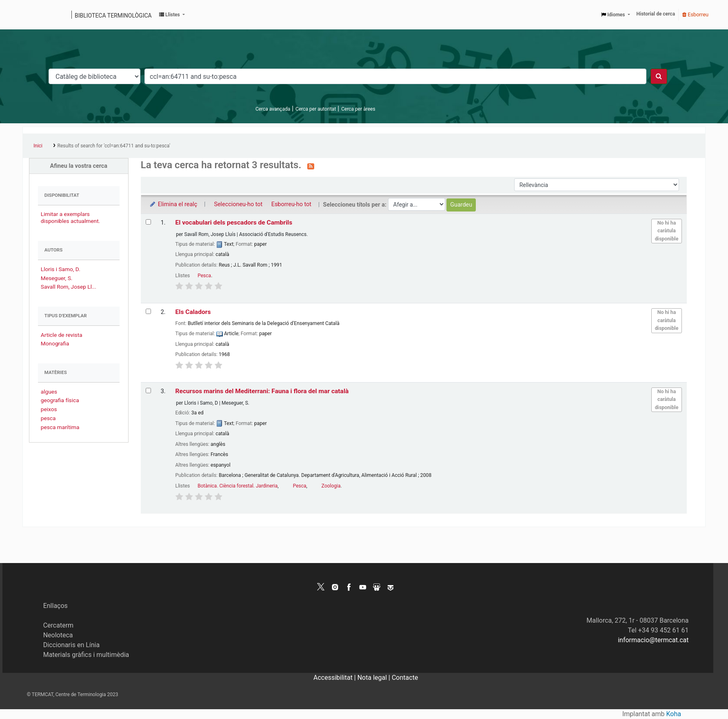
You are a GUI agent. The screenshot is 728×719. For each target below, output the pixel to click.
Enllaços (55, 606)
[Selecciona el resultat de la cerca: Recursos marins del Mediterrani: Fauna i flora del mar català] (148, 391)
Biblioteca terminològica (113, 16)
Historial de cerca (656, 14)
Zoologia (331, 486)
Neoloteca (58, 635)
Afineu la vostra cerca (79, 166)
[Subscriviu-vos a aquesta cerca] (311, 166)
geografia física (60, 400)
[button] (172, 15)
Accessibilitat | (335, 678)
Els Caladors (193, 312)
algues (49, 392)
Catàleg (32, 15)
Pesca (204, 276)
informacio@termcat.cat (653, 640)
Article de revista (62, 335)
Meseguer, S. (57, 278)
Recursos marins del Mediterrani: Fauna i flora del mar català (262, 391)
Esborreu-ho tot (291, 204)
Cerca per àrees (358, 109)
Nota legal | (375, 678)
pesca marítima (60, 427)
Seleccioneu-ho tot (238, 204)
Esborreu (695, 14)
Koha (674, 714)
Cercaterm (58, 625)
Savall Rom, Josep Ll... (69, 287)
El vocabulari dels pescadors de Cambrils (234, 223)
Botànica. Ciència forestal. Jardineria (237, 486)
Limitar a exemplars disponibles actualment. (70, 217)
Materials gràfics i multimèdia (86, 655)
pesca (48, 418)
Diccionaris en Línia (72, 645)
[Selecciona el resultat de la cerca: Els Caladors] (148, 311)
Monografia (55, 343)
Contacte (405, 678)
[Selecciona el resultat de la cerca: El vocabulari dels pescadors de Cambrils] (148, 222)
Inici (38, 146)
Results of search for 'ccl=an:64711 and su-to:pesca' (114, 146)
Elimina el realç (173, 204)
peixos (49, 409)
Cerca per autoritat (316, 109)
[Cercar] (659, 76)
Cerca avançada (273, 109)
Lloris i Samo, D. (61, 269)
